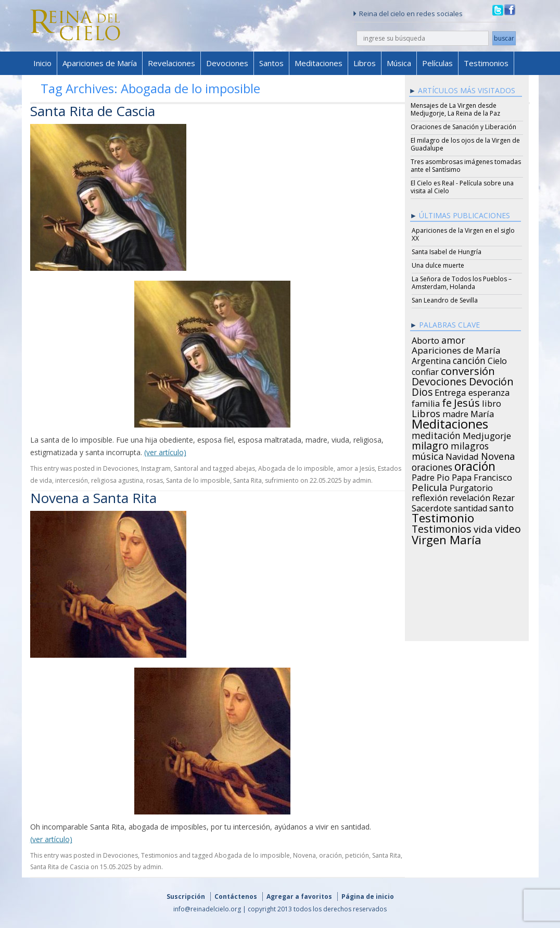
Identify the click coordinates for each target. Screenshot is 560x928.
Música (399, 63)
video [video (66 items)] (508, 528)
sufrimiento (282, 480)
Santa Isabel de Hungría (447, 252)
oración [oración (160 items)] (475, 465)
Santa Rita (247, 480)
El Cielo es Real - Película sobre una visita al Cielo (462, 187)
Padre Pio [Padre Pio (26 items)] (431, 476)
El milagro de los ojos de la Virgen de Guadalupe (465, 144)
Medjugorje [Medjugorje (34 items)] (487, 434)
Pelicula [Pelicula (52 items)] (430, 486)
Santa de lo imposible (198, 480)
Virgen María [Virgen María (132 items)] (447, 538)
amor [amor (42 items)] (453, 338)
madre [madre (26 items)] (455, 412)
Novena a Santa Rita (93, 498)
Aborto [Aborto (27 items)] (425, 339)
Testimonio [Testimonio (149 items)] (443, 517)
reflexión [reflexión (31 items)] (430, 496)
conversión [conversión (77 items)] (468, 369)
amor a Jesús (356, 468)
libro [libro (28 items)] (492, 402)
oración (330, 855)
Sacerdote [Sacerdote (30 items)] (432, 507)
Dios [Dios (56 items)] (422, 391)
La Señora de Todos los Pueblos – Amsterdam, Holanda (462, 283)
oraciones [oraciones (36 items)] (432, 466)
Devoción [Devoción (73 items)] (491, 380)
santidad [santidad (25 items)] (470, 507)
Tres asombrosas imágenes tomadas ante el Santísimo (466, 166)
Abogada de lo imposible (296, 468)
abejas (245, 468)
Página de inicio (368, 896)
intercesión (72, 480)
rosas (155, 480)
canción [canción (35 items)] (469, 359)
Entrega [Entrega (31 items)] (450, 391)
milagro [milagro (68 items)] (430, 444)
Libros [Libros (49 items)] (426, 412)
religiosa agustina (117, 480)
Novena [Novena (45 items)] (498, 455)
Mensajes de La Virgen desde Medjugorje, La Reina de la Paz (455, 109)
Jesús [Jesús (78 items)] (467, 401)
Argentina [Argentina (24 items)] (431, 359)
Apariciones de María (100, 63)
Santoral (186, 468)
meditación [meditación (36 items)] (436, 434)
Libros (365, 63)
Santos (271, 63)
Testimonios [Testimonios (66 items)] (442, 528)
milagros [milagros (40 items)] (470, 444)
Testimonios (486, 63)
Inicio (42, 63)
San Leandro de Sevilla (445, 300)
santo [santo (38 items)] (501, 506)
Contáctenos (236, 896)
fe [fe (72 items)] (447, 402)
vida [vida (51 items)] (483, 528)
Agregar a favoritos (299, 896)
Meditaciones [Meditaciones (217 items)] (450, 422)
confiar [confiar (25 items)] (425, 370)
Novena (304, 855)
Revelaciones (171, 63)
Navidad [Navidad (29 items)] (462, 455)
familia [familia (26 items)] (426, 402)
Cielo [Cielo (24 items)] (497, 359)
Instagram (156, 468)
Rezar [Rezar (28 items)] (504, 496)
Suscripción (186, 896)
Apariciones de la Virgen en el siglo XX (463, 234)
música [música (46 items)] (428, 455)
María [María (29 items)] (482, 412)
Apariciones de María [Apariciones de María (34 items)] (456, 349)
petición (357, 855)
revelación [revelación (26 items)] (470, 496)
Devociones (227, 63)
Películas (437, 63)
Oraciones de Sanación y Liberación (463, 127)
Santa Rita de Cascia (93, 111)
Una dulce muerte (438, 265)
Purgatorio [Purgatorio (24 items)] (471, 486)
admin (362, 480)
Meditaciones (319, 63)
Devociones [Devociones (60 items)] (439, 380)
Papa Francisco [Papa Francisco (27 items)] (482, 476)
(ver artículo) (165, 452)
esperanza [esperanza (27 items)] (489, 391)
